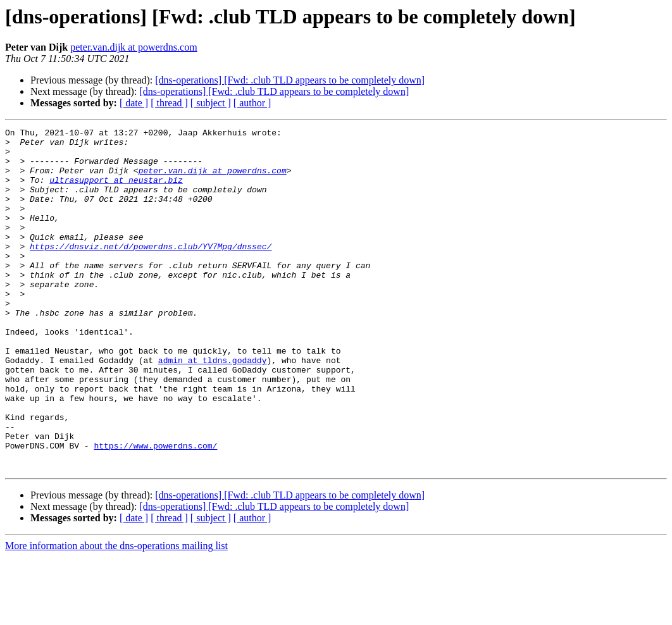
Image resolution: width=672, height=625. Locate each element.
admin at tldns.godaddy (213, 407)
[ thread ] (169, 103)
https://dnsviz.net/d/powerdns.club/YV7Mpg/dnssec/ (151, 271)
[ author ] (252, 103)
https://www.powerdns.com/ (155, 510)
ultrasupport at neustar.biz (116, 191)
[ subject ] (211, 103)
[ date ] (134, 103)
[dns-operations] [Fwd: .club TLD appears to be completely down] (290, 80)
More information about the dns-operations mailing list (116, 614)
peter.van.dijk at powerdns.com (134, 47)
